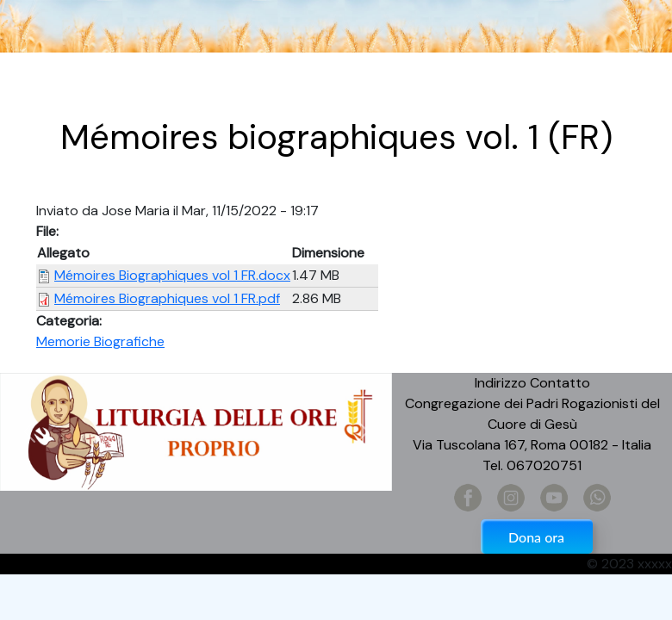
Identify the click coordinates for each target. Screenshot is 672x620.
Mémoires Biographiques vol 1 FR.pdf (167, 298)
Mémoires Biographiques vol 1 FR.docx (172, 275)
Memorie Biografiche (100, 341)
